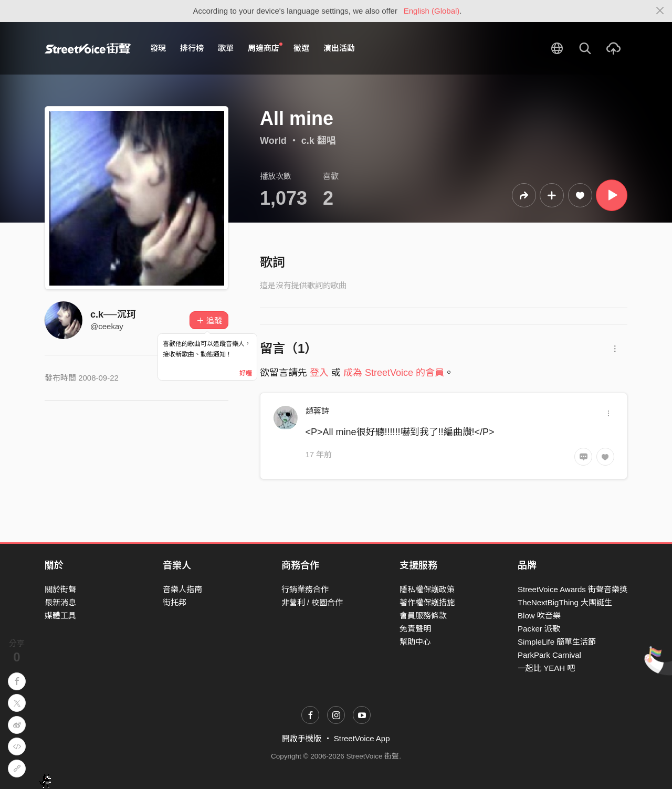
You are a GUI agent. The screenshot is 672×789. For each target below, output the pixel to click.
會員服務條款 (423, 616)
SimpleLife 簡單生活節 (557, 642)
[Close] (660, 11)
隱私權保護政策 (427, 589)
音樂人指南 (182, 589)
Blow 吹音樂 (539, 616)
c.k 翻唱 (319, 141)
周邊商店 (265, 48)
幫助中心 (415, 642)
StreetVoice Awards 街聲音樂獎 (573, 589)
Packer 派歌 (539, 629)
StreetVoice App (362, 738)
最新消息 (60, 602)
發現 (158, 48)
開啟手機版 (302, 738)
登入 (319, 373)
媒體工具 (60, 616)
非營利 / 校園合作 (312, 602)
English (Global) (432, 11)
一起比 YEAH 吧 (546, 668)
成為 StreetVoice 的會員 (394, 373)
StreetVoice (88, 48)
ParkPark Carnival (549, 655)
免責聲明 (415, 629)
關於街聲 (60, 589)
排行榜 (192, 48)
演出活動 (339, 48)
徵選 (301, 48)
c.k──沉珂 (113, 314)
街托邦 (175, 602)
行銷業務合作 (305, 589)
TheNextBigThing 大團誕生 (565, 602)
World (273, 141)
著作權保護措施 (427, 602)
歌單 (226, 48)
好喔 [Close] (246, 373)
